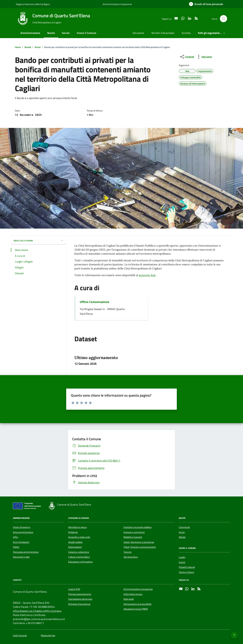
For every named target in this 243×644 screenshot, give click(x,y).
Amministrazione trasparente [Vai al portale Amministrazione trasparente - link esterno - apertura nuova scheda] (117, 4)
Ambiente (73, 532)
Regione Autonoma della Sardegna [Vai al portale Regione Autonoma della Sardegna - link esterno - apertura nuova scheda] (33, 4)
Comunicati (184, 527)
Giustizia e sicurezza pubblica (138, 527)
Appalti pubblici (75, 542)
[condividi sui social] (187, 57)
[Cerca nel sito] (223, 19)
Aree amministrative (23, 532)
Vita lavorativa (131, 557)
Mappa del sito (48, 636)
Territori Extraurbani (163, 33)
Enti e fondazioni (21, 542)
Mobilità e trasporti (133, 537)
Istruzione (138, 33)
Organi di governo (22, 527)
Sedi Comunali (20, 636)
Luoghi (182, 557)
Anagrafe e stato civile (79, 537)
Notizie (182, 537)
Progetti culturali (187, 567)
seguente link (147, 275)
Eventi (182, 562)
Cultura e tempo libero (79, 557)
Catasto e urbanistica (79, 552)
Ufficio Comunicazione (94, 302)
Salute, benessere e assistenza (139, 542)
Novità (51, 33)
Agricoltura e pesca (77, 527)
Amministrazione (30, 33)
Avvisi (182, 532)
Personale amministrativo (26, 552)
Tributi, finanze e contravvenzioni (140, 547)
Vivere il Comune (86, 33)
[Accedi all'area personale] (206, 4)
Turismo (186, 33)
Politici (16, 547)
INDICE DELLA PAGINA (39, 241)
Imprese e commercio (134, 532)
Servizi (66, 33)
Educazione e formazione (80, 562)
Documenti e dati (21, 557)
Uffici (16, 537)
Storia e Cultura (186, 572)
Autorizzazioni (75, 547)
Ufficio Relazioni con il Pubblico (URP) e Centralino (37, 611)
